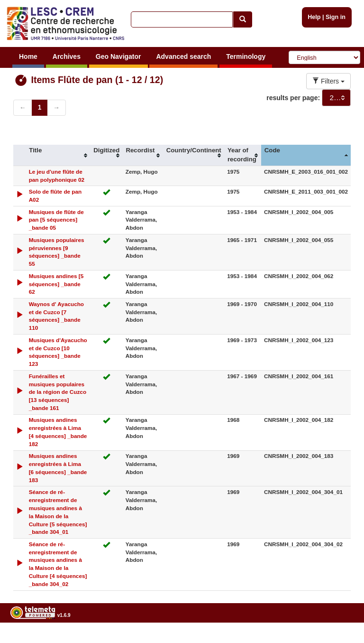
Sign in (336, 17)
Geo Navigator (118, 56)
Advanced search (183, 56)
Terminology (246, 56)
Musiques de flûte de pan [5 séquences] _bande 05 (56, 220)
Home (28, 56)
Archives (67, 56)
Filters (328, 81)
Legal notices (341, 639)
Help (314, 17)
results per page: (293, 98)
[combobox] (336, 98)
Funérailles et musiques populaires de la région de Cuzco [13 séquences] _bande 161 (58, 392)
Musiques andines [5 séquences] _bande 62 (56, 284)
